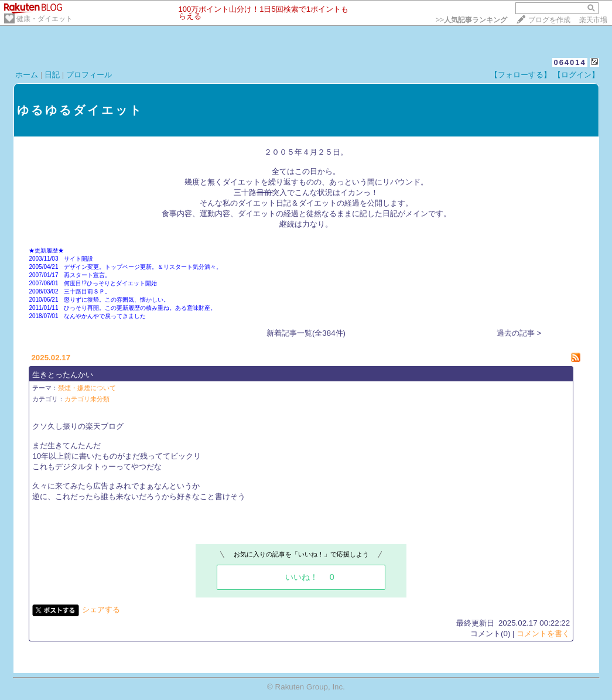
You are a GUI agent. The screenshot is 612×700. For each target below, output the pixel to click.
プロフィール (89, 75)
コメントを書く (543, 634)
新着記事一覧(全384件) (306, 333)
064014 (570, 62)
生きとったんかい (63, 375)
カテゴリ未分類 (87, 399)
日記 (52, 75)
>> (471, 20)
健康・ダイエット (45, 19)
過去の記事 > (519, 333)
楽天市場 (593, 20)
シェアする (101, 609)
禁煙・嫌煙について (87, 388)
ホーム (27, 75)
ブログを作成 (549, 20)
